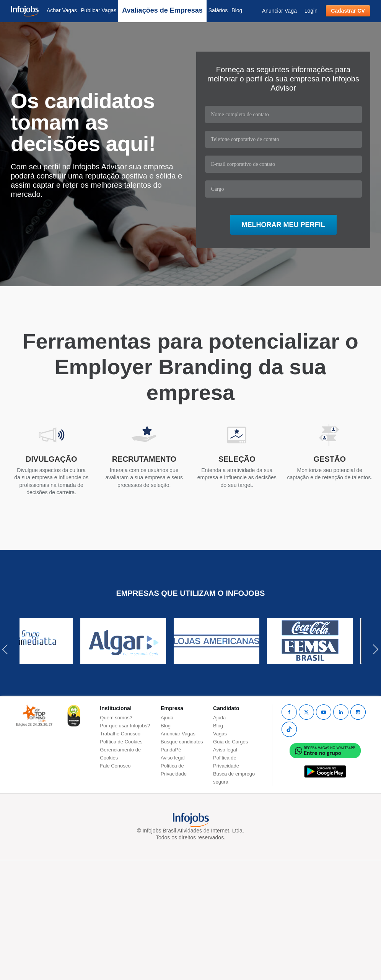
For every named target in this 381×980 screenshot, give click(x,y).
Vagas (220, 734)
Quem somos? (116, 718)
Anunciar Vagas (178, 734)
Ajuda (167, 718)
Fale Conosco (115, 766)
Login (311, 11)
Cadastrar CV (348, 11)
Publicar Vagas (99, 10)
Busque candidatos (182, 742)
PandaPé (171, 750)
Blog (237, 10)
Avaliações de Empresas (162, 10)
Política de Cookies (121, 742)
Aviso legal (173, 758)
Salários (218, 10)
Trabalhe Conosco (120, 734)
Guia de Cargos (230, 742)
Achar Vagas (62, 10)
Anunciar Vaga (279, 11)
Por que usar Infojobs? (125, 726)
